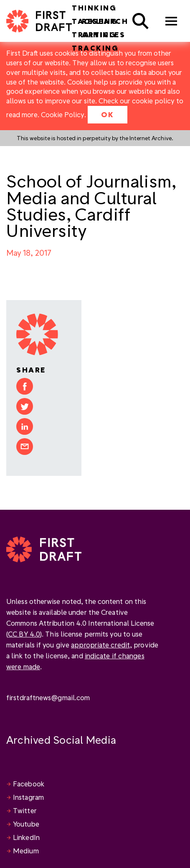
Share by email (25, 447)
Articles (104, 35)
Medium (26, 851)
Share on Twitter (25, 406)
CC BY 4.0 (24, 634)
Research (105, 21)
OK (108, 114)
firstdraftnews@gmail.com (48, 697)
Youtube (26, 824)
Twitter (25, 810)
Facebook (29, 784)
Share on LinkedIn (25, 426)
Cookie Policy (63, 114)
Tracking (95, 48)
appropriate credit (100, 645)
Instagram (28, 797)
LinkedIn (26, 837)
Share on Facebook (25, 386)
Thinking (94, 8)
